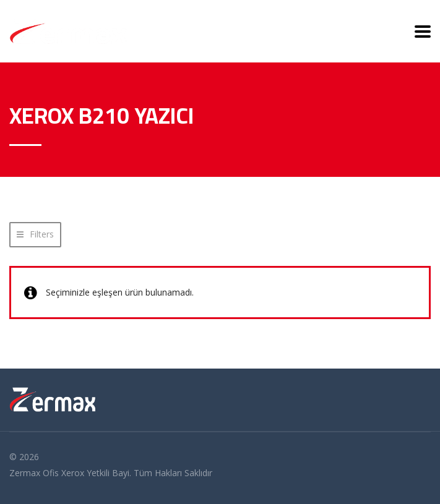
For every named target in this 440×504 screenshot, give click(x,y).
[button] (35, 235)
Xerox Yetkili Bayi (95, 473)
